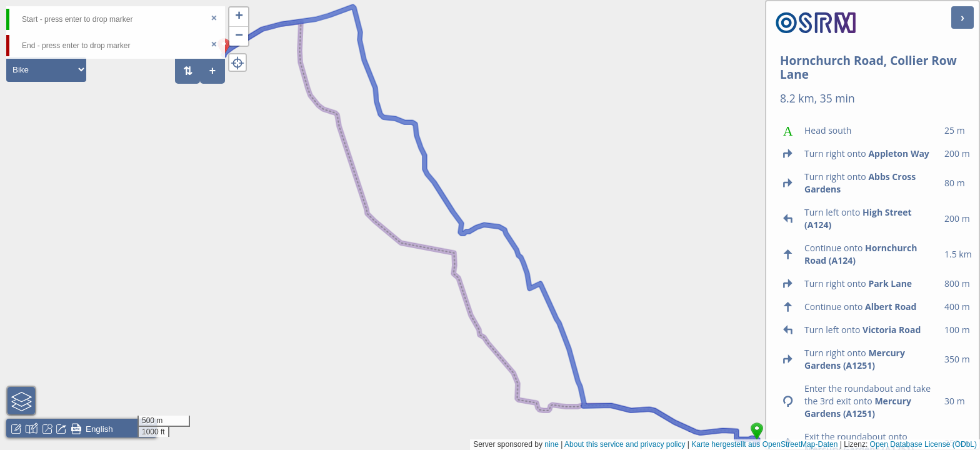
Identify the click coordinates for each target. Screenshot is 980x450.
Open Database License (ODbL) (923, 444)
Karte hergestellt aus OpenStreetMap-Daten (764, 444)
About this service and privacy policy (625, 444)
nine (552, 444)
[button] (239, 17)
